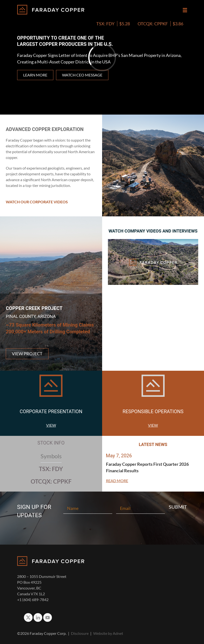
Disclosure (80, 633)
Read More (117, 481)
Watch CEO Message (82, 75)
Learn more (35, 75)
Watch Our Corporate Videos (37, 202)
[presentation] (102, 528)
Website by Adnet (108, 633)
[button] (185, 10)
